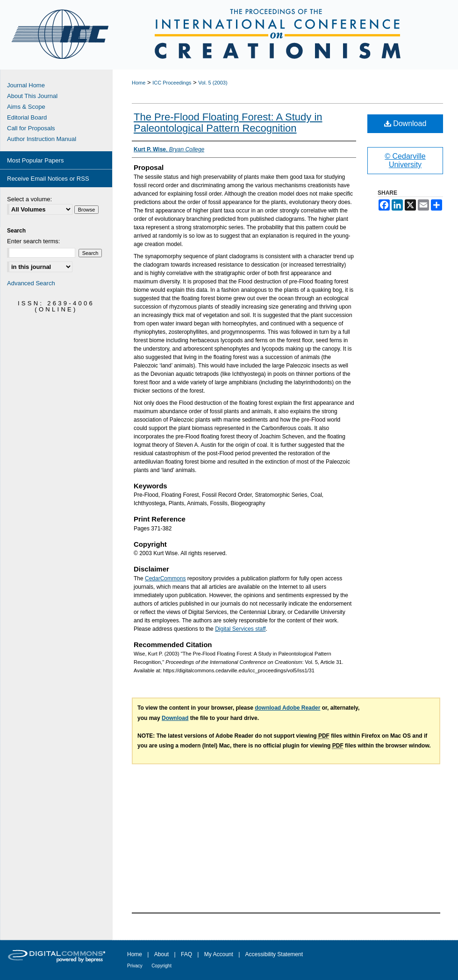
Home (139, 83)
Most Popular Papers (35, 160)
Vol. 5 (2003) (213, 83)
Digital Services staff (240, 629)
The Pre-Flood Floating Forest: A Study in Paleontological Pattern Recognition (228, 123)
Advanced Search (31, 283)
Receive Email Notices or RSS (48, 179)
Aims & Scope (26, 107)
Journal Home (26, 85)
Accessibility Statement (274, 954)
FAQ (186, 954)
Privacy (135, 966)
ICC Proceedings (172, 83)
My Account (219, 954)
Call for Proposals (31, 128)
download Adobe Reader (287, 708)
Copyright (161, 966)
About (161, 954)
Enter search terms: (33, 241)
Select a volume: (29, 199)
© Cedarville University (405, 160)
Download (405, 123)
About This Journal (32, 96)
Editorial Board (27, 117)
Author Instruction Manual (42, 139)
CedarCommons (165, 578)
